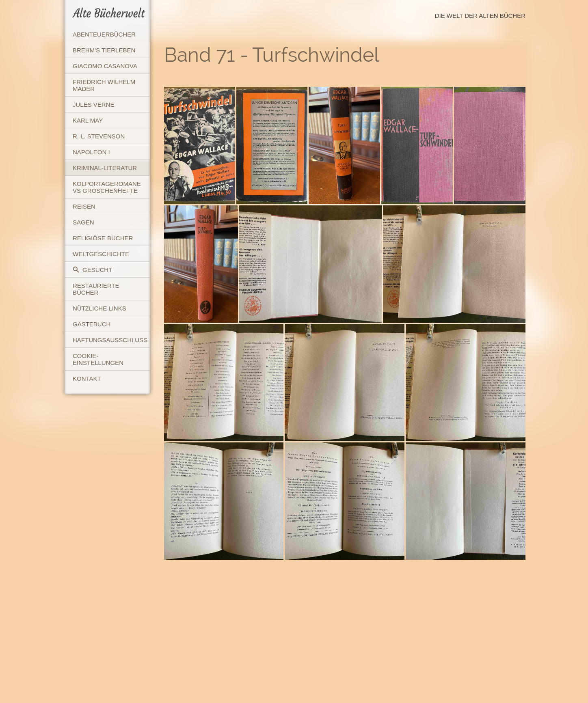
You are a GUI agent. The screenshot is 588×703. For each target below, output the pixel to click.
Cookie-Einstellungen (98, 359)
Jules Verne (94, 105)
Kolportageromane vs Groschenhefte (107, 187)
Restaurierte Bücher (96, 289)
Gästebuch (92, 324)
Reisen (84, 206)
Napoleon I (91, 152)
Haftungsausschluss (110, 340)
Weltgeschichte (101, 254)
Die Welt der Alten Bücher (480, 16)
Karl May (88, 120)
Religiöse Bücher (103, 238)
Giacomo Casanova (105, 66)
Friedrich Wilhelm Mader (104, 85)
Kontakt (87, 378)
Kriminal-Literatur (105, 168)
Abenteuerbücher (104, 34)
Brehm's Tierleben (104, 50)
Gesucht (92, 270)
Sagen (83, 222)
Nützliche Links (99, 308)
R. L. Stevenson (99, 136)
